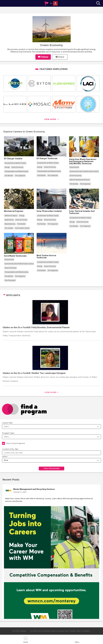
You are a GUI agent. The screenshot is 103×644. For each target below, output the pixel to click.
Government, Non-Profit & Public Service (84, 171)
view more (50, 119)
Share (61, 57)
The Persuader (10, 280)
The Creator (9, 228)
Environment (74, 167)
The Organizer (20, 176)
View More (50, 392)
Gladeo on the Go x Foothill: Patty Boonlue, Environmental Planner (36, 327)
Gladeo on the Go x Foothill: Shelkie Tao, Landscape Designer (34, 373)
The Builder (9, 176)
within (5, 457)
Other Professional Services (80, 180)
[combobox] (51, 453)
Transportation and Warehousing (16, 171)
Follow (44, 57)
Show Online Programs (16, 443)
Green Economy (17, 167)
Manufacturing (10, 224)
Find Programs (51, 468)
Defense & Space (11, 216)
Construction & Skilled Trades (15, 163)
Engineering (9, 220)
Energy (7, 167)
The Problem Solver (22, 228)
